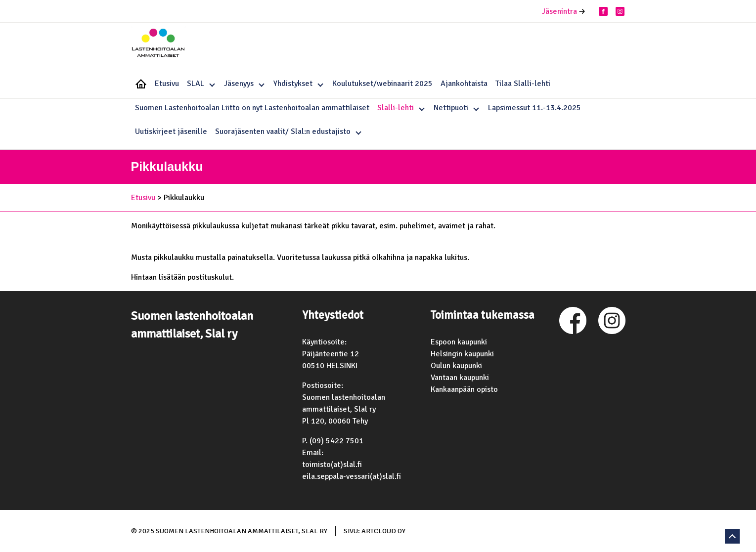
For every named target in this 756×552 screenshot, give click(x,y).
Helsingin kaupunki (462, 354)
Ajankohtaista (464, 84)
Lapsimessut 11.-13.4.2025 (534, 108)
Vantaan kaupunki (460, 378)
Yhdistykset (293, 84)
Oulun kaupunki (456, 366)
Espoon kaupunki (459, 342)
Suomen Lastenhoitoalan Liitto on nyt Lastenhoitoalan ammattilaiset (252, 108)
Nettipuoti (451, 108)
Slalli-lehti (396, 108)
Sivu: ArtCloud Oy (375, 531)
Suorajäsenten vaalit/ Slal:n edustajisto (283, 131)
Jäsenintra (559, 11)
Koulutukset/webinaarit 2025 (382, 84)
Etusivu (167, 84)
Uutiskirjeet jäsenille (171, 131)
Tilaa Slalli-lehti (523, 84)
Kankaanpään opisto (464, 389)
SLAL (196, 84)
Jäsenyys (239, 84)
